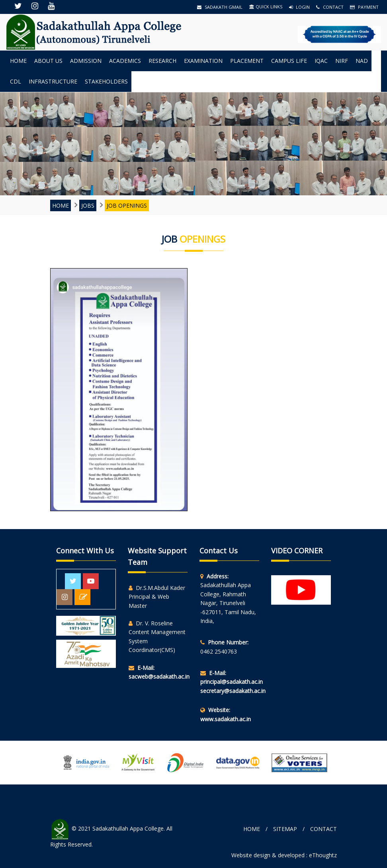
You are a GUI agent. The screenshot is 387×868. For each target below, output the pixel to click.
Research (162, 61)
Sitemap (285, 829)
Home (18, 61)
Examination (203, 61)
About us (48, 61)
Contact (330, 7)
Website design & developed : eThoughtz (284, 855)
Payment (364, 7)
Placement (247, 61)
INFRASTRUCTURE (53, 81)
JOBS (88, 205)
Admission (86, 61)
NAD (362, 61)
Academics (125, 61)
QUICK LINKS (266, 7)
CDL (16, 81)
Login (299, 7)
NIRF (342, 61)
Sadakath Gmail (220, 7)
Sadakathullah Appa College (128, 828)
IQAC (321, 61)
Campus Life (289, 61)
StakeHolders (106, 81)
